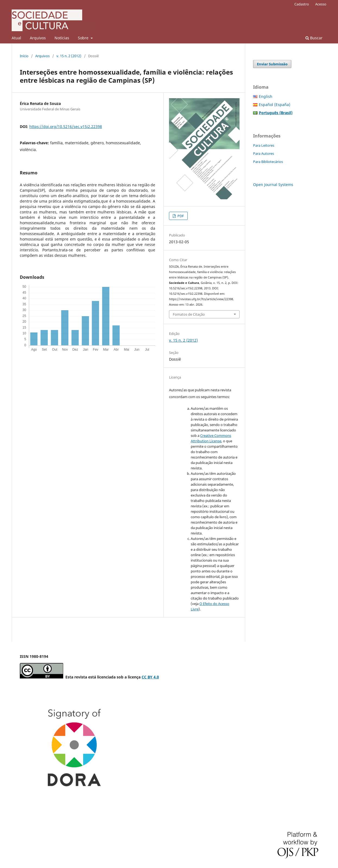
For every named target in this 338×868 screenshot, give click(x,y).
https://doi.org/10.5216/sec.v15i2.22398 (66, 126)
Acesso (321, 4)
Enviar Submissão (272, 64)
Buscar (314, 38)
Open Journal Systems (273, 185)
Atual (16, 38)
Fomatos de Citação (189, 314)
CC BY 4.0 (150, 677)
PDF (180, 216)
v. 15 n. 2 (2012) (69, 56)
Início (24, 56)
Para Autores (264, 153)
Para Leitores (264, 145)
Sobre (84, 38)
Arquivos (38, 38)
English (266, 96)
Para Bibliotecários (268, 162)
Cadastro (302, 4)
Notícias (62, 38)
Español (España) (275, 105)
